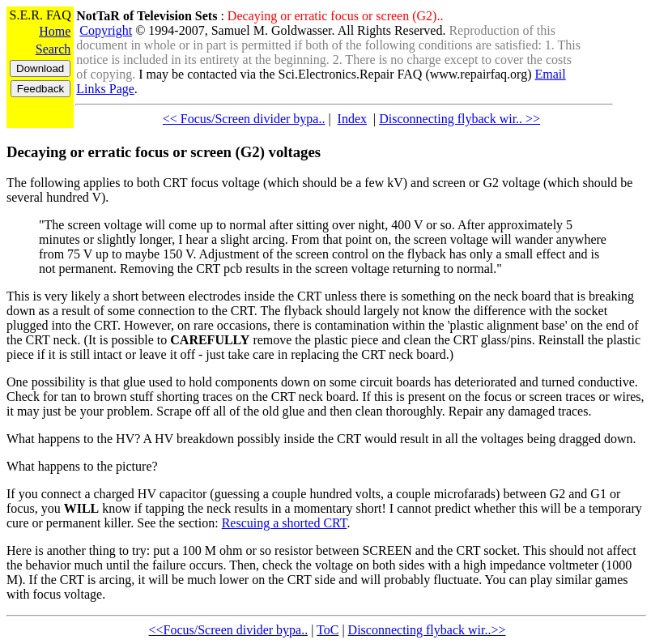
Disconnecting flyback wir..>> (427, 630)
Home (55, 31)
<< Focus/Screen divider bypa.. (244, 119)
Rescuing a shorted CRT (285, 523)
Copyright (106, 30)
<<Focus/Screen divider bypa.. (228, 630)
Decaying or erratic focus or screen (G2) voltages (164, 152)
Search (53, 49)
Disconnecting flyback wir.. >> (460, 119)
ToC (328, 630)
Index (352, 119)
